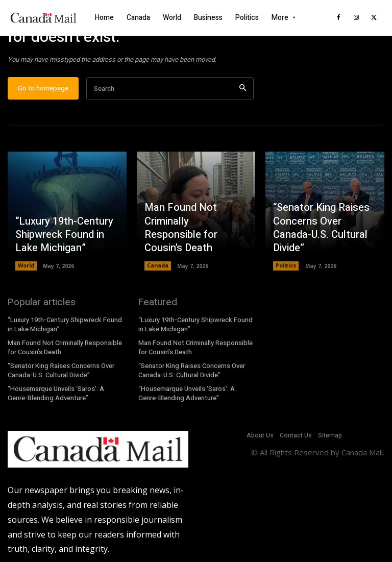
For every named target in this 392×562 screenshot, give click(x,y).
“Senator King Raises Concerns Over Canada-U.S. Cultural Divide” (323, 240)
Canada (158, 270)
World (26, 270)
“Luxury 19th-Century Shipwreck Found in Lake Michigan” (66, 240)
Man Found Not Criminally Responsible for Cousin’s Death (191, 240)
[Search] (243, 93)
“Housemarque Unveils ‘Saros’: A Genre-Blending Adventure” (55, 395)
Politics (286, 270)
